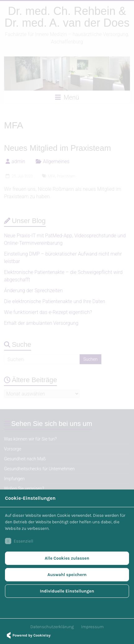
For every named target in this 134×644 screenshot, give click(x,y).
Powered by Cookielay (28, 635)
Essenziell (19, 541)
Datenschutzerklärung (52, 627)
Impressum (92, 627)
